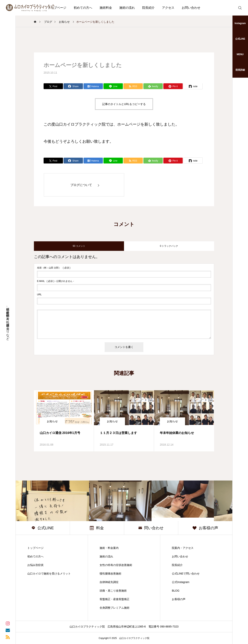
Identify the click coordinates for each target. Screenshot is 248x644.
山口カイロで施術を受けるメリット (49, 574)
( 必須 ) (54, 268)
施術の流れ (127, 8)
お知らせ (52, 421)
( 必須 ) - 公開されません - (56, 281)
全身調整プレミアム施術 (115, 608)
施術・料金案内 (109, 548)
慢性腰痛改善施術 (110, 574)
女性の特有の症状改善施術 (116, 565)
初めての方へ (83, 8)
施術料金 (106, 8)
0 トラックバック (169, 246)
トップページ (35, 548)
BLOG (176, 591)
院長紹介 (148, 8)
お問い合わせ (191, 8)
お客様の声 (179, 599)
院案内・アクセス (183, 548)
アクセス (168, 8)
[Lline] (113, 86)
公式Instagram (181, 582)
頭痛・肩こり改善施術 (113, 591)
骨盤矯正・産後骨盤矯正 (115, 599)
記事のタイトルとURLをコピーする (124, 104)
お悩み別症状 (35, 565)
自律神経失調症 (109, 582)
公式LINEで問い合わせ (186, 574)
